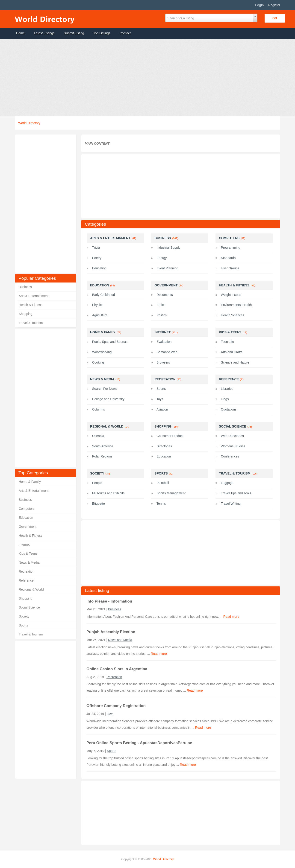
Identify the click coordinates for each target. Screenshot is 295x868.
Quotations (229, 409)
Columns (99, 409)
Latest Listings (44, 33)
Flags (225, 399)
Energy (162, 258)
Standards (228, 258)
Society (24, 616)
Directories (164, 446)
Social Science (29, 607)
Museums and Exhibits (108, 493)
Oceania (98, 436)
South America (103, 446)
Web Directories (232, 436)
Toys (160, 399)
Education (26, 518)
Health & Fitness (31, 305)
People (97, 483)
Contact (125, 33)
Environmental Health (236, 305)
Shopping (25, 314)
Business (25, 287)
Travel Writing (231, 504)
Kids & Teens (28, 553)
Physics (98, 305)
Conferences (230, 456)
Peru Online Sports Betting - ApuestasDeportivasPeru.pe (139, 743)
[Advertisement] (138, 77)
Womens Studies (233, 446)
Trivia (96, 248)
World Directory (29, 123)
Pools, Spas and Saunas (110, 342)
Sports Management (171, 493)
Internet (24, 545)
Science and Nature (235, 362)
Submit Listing (74, 33)
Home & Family (30, 482)
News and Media (120, 640)
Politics (162, 315)
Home (20, 33)
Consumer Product (170, 436)
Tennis (161, 504)
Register (274, 5)
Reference (26, 580)
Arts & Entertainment (34, 296)
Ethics (161, 305)
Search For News (105, 389)
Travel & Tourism (31, 323)
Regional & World (31, 589)
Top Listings (102, 33)
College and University (108, 399)
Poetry (97, 258)
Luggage (227, 483)
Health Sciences (232, 315)
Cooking (98, 362)
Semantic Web (167, 352)
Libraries (227, 389)
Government (28, 527)
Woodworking (102, 352)
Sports (23, 625)
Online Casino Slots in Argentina (117, 669)
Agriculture (100, 315)
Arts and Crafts (232, 352)
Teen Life (227, 342)
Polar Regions (102, 456)
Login (260, 5)
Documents (165, 295)
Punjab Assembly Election (111, 632)
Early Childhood (104, 295)
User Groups (230, 268)
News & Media (29, 562)
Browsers (163, 362)
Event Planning (167, 268)
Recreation (27, 571)
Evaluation (164, 342)
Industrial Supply (168, 248)
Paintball (163, 483)
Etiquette (99, 504)
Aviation (162, 409)
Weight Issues (231, 295)
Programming (230, 248)
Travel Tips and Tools (236, 493)
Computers (27, 509)
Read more (231, 617)
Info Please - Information (109, 601)
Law (110, 714)
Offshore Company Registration (116, 706)
